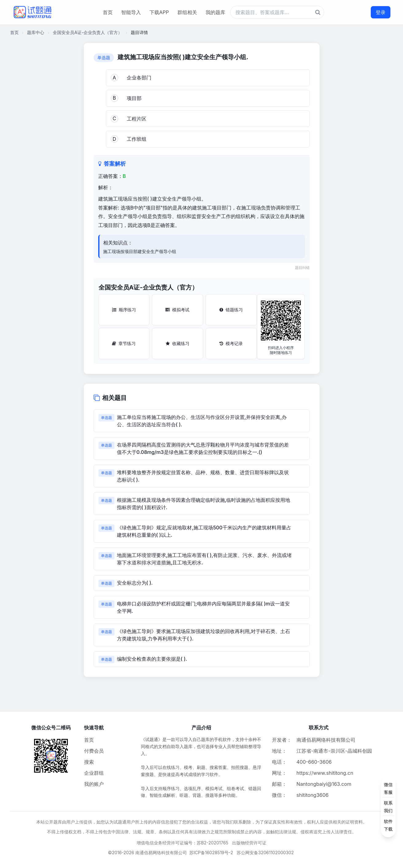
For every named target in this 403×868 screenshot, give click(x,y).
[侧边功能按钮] (388, 807)
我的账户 (94, 784)
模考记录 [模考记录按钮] (231, 343)
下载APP (159, 12)
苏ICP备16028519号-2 (211, 853)
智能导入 (131, 12)
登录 (381, 12)
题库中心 (36, 32)
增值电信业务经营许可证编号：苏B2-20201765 (182, 843)
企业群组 (94, 773)
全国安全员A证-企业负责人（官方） (87, 32)
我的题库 (215, 12)
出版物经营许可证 (249, 843)
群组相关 (187, 12)
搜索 (89, 762)
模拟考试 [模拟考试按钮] (177, 310)
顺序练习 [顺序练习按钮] (124, 310)
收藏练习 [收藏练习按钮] (178, 343)
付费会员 (94, 751)
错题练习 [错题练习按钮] (231, 310)
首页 (108, 12)
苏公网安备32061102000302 (265, 853)
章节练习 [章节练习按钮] (124, 343)
